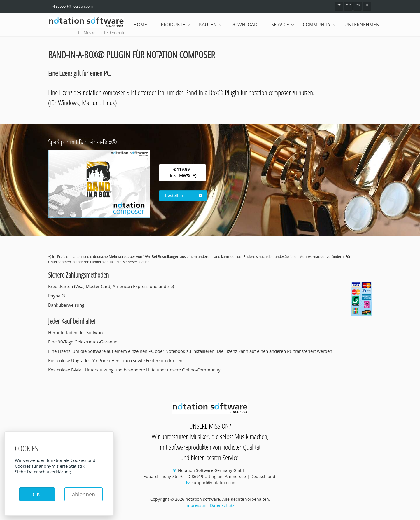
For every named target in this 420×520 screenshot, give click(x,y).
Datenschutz (222, 505)
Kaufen (208, 25)
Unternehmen (362, 25)
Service (280, 25)
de (348, 5)
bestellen (183, 196)
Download (244, 25)
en (339, 5)
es (358, 5)
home (140, 25)
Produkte (173, 25)
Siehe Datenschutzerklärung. (43, 472)
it (367, 5)
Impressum (197, 505)
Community (317, 25)
